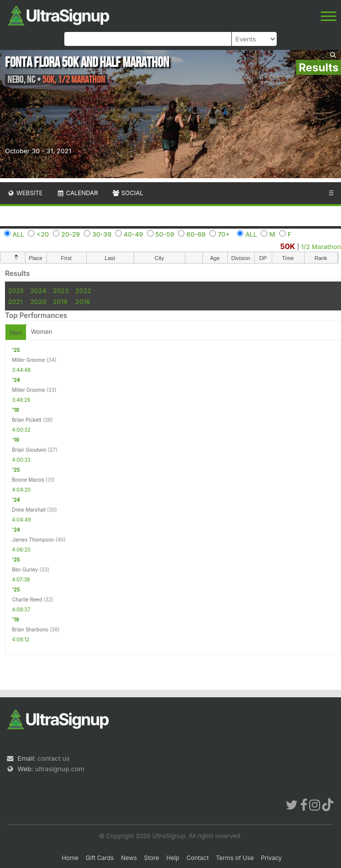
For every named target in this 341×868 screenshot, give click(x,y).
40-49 (133, 234)
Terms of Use (235, 858)
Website (25, 193)
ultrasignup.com (60, 769)
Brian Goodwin (29, 450)
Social (127, 193)
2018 (83, 301)
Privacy (271, 858)
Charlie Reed (27, 599)
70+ (224, 234)
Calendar (78, 193)
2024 (38, 290)
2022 (83, 290)
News (129, 858)
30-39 (102, 234)
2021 (15, 301)
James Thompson (33, 540)
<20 (43, 234)
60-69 (196, 234)
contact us (53, 758)
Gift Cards (100, 858)
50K (288, 246)
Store (152, 858)
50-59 (165, 234)
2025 (16, 290)
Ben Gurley (25, 570)
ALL (18, 234)
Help (172, 858)
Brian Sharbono (30, 629)
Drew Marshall (29, 510)
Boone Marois (28, 480)
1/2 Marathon (321, 247)
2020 (38, 301)
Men (16, 333)
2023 (61, 290)
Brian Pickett (27, 420)
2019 (60, 301)
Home (70, 858)
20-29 (71, 234)
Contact (198, 858)
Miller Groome (28, 360)
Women (42, 332)
